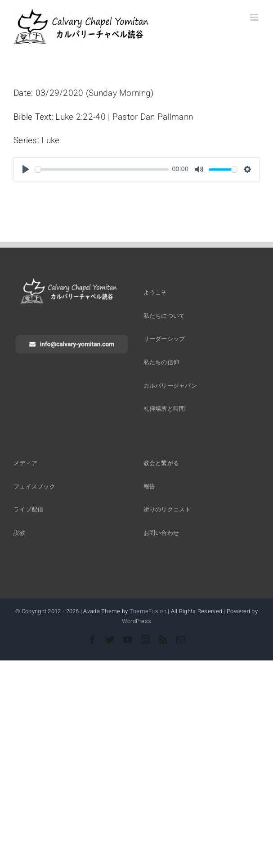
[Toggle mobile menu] (255, 17)
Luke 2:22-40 (80, 117)
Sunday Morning (120, 93)
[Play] (26, 169)
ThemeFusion (148, 611)
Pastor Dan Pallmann (153, 117)
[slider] (102, 170)
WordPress (137, 621)
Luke (50, 140)
